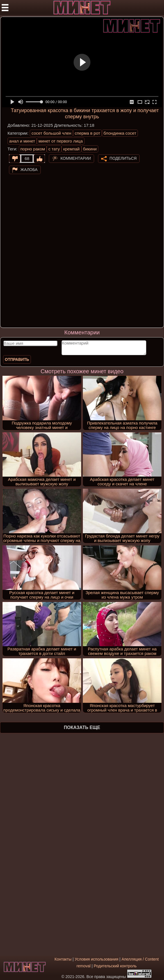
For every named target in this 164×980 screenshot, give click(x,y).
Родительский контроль (115, 966)
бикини (90, 149)
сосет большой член (51, 133)
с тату (54, 149)
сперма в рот (87, 133)
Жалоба (29, 170)
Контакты (63, 959)
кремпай (71, 149)
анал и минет (22, 141)
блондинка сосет (120, 133)
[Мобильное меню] (5, 8)
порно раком (33, 149)
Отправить (17, 359)
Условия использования (96, 959)
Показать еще (82, 727)
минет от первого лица (61, 141)
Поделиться (123, 158)
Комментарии (76, 158)
